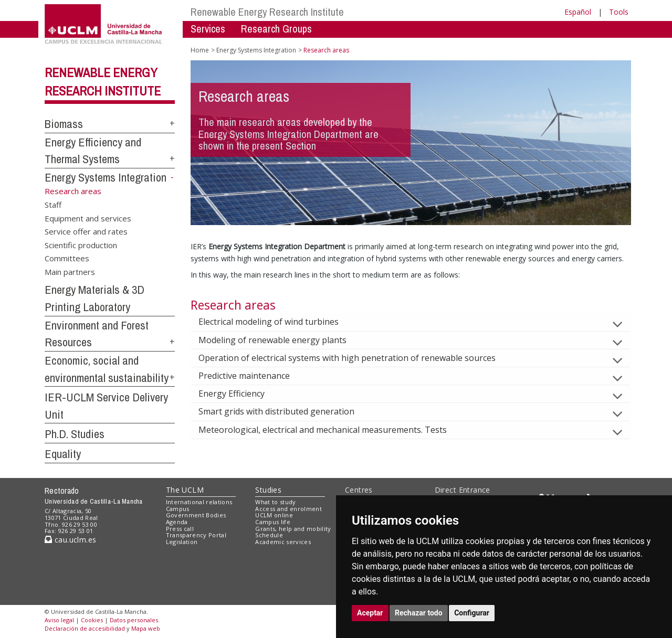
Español (578, 12)
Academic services (283, 542)
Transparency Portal (196, 535)
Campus (178, 509)
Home (200, 50)
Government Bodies (196, 515)
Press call (180, 529)
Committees (67, 258)
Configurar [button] (472, 613)
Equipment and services (88, 218)
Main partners (70, 271)
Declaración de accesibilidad (85, 628)
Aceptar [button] (370, 613)
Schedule (269, 535)
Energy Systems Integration (106, 177)
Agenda (177, 522)
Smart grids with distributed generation (285, 411)
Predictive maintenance (253, 376)
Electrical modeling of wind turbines (277, 322)
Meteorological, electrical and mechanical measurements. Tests (331, 430)
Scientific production (81, 244)
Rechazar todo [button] (419, 613)
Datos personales (134, 620)
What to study (275, 502)
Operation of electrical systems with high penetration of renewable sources (355, 358)
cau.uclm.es (70, 540)
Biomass (64, 124)
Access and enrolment (288, 509)
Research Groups (276, 29)
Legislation (182, 542)
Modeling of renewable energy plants (281, 340)
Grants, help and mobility (293, 529)
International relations (199, 502)
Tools (619, 12)
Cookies (92, 620)
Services (208, 29)
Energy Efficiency (240, 394)
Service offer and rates (86, 231)
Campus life (273, 522)
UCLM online (274, 515)
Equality (63, 454)
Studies (268, 490)
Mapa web (146, 628)
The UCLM (185, 490)
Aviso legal (59, 620)
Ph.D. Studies (75, 434)
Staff (53, 205)
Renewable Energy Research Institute (267, 12)
